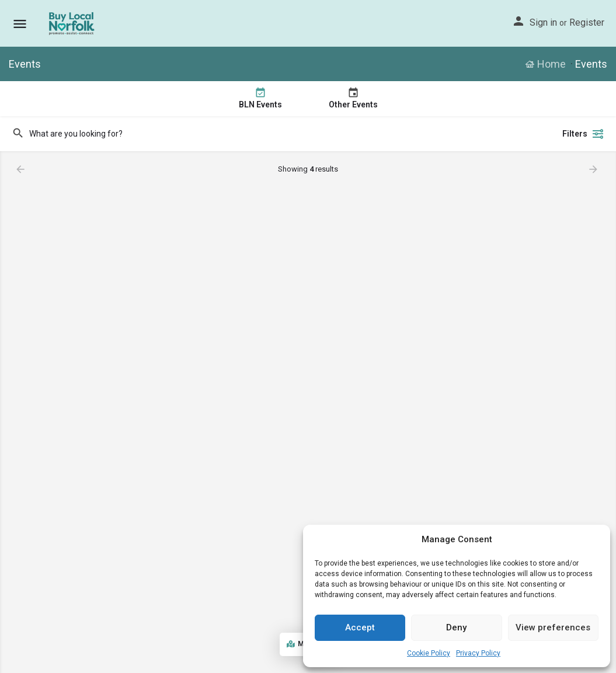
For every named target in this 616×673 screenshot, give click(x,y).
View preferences (553, 627)
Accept (360, 627)
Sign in (543, 22)
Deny (456, 627)
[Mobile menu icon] (20, 24)
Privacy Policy (478, 653)
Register (587, 22)
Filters (583, 134)
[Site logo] (73, 23)
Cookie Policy (429, 653)
